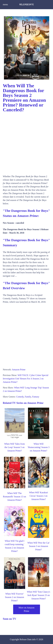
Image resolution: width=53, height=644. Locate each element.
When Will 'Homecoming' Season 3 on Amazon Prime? (38, 447)
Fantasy (36, 397)
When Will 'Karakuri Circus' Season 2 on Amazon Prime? (39, 496)
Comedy (20, 397)
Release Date (26, 639)
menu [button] (5, 4)
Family (28, 397)
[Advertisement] (26, 143)
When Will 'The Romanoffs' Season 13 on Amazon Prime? (14, 497)
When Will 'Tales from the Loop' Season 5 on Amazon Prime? (14, 447)
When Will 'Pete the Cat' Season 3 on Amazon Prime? (39, 546)
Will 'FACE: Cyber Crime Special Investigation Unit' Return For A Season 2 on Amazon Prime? (26, 379)
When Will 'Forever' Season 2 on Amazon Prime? (14, 597)
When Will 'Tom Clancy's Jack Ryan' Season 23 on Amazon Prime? (38, 595)
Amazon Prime (19, 370)
